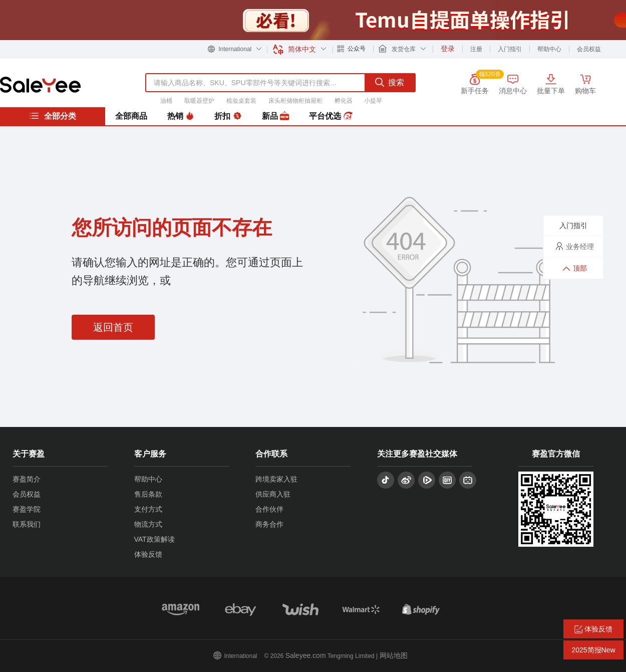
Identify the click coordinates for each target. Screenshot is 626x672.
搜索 (390, 82)
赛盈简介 (27, 479)
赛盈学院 (27, 509)
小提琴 (373, 101)
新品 (275, 116)
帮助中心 (549, 49)
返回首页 (113, 327)
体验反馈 (148, 554)
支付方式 (148, 509)
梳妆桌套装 (241, 101)
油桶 (166, 101)
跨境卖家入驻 (276, 479)
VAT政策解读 (154, 539)
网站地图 (394, 655)
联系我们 (27, 524)
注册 (476, 49)
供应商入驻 (273, 494)
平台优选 (331, 116)
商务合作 (269, 524)
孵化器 (344, 101)
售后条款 (148, 494)
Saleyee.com (306, 655)
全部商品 (131, 116)
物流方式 (148, 524)
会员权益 (589, 49)
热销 (181, 116)
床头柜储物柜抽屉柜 (295, 101)
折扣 (228, 116)
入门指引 (510, 49)
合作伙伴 (269, 509)
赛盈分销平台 (40, 85)
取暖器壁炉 (199, 101)
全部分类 (53, 116)
